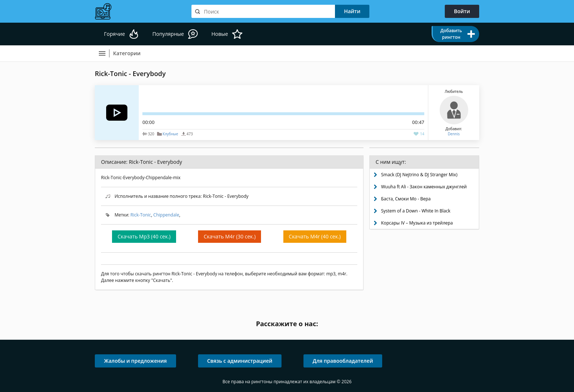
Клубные (170, 134)
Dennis (454, 134)
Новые (219, 34)
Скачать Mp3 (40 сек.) (144, 236)
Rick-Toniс (141, 215)
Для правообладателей (343, 361)
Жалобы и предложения (135, 361)
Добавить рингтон (451, 34)
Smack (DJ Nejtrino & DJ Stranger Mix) (419, 175)
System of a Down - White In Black (416, 211)
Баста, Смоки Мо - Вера (406, 199)
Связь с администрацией (240, 361)
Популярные (168, 34)
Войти (462, 11)
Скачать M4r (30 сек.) (230, 236)
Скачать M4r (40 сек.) (315, 236)
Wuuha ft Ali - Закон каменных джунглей (424, 187)
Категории (127, 53)
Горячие (114, 34)
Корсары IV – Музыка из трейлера (417, 223)
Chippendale (166, 215)
